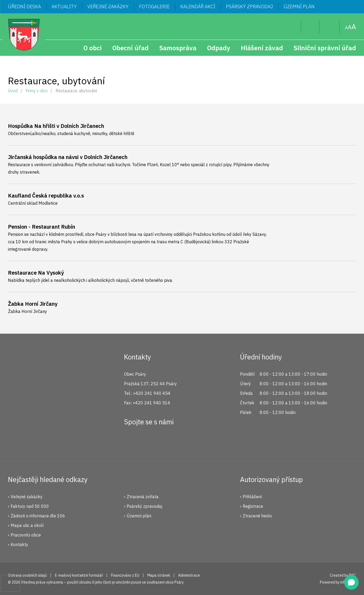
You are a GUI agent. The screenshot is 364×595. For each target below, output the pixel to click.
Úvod (13, 91)
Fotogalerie (154, 7)
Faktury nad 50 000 (30, 506)
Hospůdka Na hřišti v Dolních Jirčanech (56, 126)
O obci (93, 48)
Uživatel (310, 27)
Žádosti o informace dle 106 (38, 516)
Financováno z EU (125, 575)
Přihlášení (252, 497)
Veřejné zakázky (108, 7)
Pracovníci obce (26, 535)
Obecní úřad (130, 48)
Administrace (189, 575)
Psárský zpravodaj (249, 7)
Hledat (293, 27)
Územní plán (299, 7)
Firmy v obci (37, 91)
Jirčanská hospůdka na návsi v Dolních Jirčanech (68, 157)
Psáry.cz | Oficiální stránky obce (24, 35)
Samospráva (178, 48)
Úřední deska (24, 7)
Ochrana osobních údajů (27, 575)
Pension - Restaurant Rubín (42, 227)
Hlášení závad (262, 48)
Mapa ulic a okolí (27, 525)
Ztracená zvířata (143, 497)
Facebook (131, 441)
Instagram (149, 441)
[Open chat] (351, 582)
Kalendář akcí (198, 7)
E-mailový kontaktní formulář (79, 575)
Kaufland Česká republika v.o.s (46, 196)
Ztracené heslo (257, 516)
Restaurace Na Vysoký (36, 273)
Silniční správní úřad (325, 48)
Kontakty (19, 544)
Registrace (253, 506)
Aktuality (64, 7)
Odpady (219, 48)
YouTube (166, 441)
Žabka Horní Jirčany (33, 304)
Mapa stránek (329, 27)
